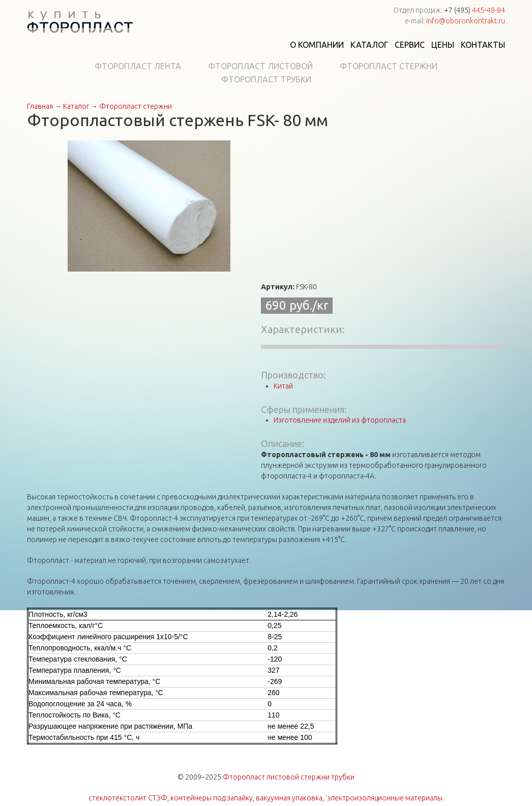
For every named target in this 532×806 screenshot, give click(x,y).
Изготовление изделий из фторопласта (340, 420)
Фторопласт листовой (260, 66)
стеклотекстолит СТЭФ (128, 798)
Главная (40, 106)
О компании (317, 45)
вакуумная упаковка (289, 798)
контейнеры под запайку (212, 798)
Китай (283, 386)
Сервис (410, 45)
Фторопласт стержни (389, 66)
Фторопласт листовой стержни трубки (289, 777)
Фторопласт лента (138, 66)
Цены (443, 45)
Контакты (483, 45)
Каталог (369, 45)
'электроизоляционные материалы (384, 798)
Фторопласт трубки (266, 79)
